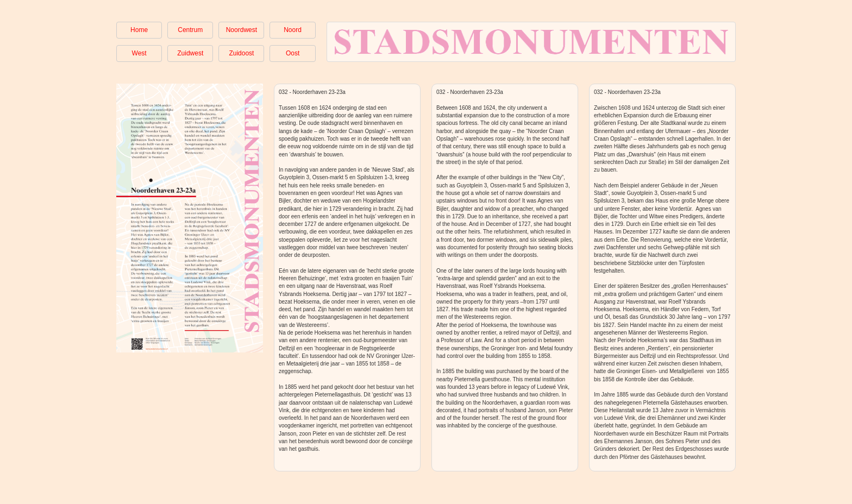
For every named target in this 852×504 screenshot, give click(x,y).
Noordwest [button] (242, 30)
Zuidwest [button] (190, 53)
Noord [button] (293, 30)
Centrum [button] (190, 30)
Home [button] (139, 30)
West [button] (139, 53)
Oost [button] (293, 53)
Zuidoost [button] (241, 53)
